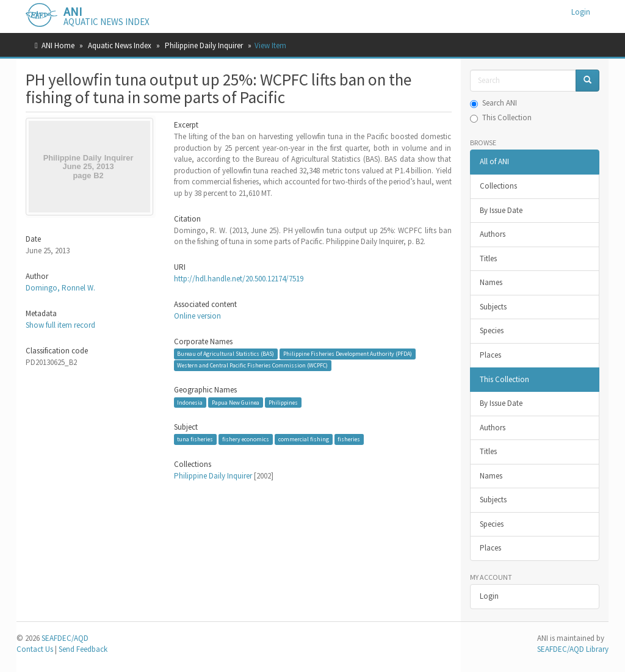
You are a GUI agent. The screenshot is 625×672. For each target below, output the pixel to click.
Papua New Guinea (236, 402)
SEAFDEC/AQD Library (573, 649)
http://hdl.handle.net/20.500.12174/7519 (239, 279)
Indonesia (190, 402)
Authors (493, 234)
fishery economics (246, 439)
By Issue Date (501, 210)
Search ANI (493, 103)
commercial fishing (304, 439)
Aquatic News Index (120, 45)
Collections (498, 186)
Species (492, 331)
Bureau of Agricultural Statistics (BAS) (226, 354)
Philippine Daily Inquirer (204, 45)
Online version (197, 316)
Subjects (493, 307)
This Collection (501, 117)
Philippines (283, 402)
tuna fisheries (195, 439)
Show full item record (60, 325)
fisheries (349, 439)
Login (489, 596)
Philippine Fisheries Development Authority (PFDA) (348, 354)
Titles (488, 258)
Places (490, 355)
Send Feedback (83, 649)
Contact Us (35, 649)
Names (491, 282)
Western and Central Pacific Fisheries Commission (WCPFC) (252, 365)
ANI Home (58, 45)
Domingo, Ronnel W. (60, 288)
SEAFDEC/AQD (65, 638)
